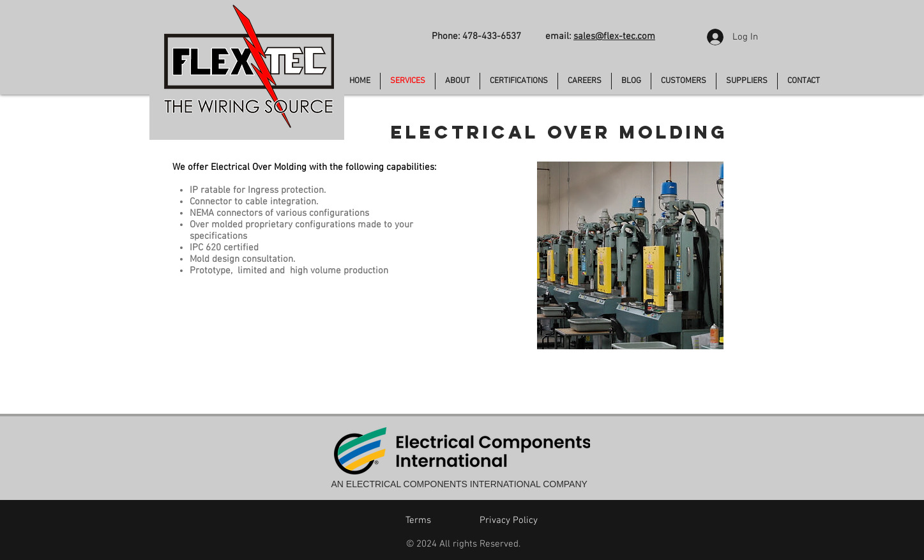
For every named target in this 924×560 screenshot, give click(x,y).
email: (559, 36)
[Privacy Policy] (509, 520)
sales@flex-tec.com (614, 36)
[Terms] (418, 520)
